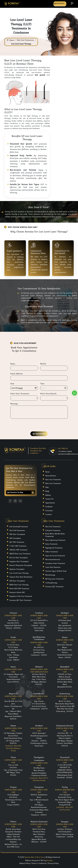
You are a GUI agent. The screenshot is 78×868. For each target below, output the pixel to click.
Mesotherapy (50, 575)
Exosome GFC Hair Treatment (20, 600)
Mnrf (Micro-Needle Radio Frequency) (55, 535)
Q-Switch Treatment (53, 530)
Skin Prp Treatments (53, 527)
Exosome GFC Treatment (54, 587)
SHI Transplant (15, 538)
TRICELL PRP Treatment (18, 550)
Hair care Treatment (53, 480)
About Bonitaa (51, 476)
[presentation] (26, 425)
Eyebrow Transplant (17, 569)
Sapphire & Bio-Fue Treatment (21, 596)
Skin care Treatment (53, 483)
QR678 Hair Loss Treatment (20, 554)
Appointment (60, 3)
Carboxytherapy (51, 583)
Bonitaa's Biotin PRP (17, 592)
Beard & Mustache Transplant (21, 565)
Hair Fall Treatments (17, 530)
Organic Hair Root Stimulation (21, 577)
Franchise (49, 511)
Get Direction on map (21, 492)
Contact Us (49, 499)
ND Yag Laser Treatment (54, 579)
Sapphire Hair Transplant (19, 561)
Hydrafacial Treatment (54, 548)
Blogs (47, 491)
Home (12, 40)
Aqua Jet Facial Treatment (55, 556)
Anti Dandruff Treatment (19, 527)
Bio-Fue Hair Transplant (19, 558)
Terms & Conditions (39, 863)
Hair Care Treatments (25, 40)
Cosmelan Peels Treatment (55, 563)
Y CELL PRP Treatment (18, 546)
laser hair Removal (53, 567)
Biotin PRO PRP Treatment (19, 589)
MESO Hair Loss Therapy (19, 585)
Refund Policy (25, 863)
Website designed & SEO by (39, 860)
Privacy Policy (53, 863)
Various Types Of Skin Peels (56, 571)
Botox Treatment (51, 544)
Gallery (48, 495)
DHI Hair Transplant (17, 581)
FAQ (47, 487)
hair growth (40, 75)
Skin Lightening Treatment (55, 540)
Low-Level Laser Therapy (19, 573)
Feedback (49, 507)
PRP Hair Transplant (17, 534)
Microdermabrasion (53, 559)
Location (49, 514)
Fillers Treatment (52, 552)
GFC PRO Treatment (17, 542)
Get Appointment (39, 434)
